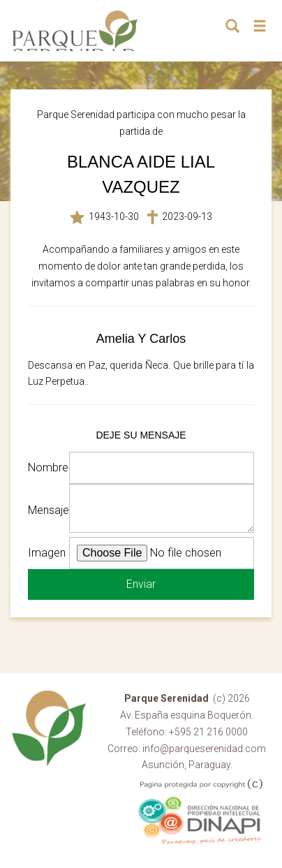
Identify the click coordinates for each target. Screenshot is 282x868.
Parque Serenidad (75, 31)
